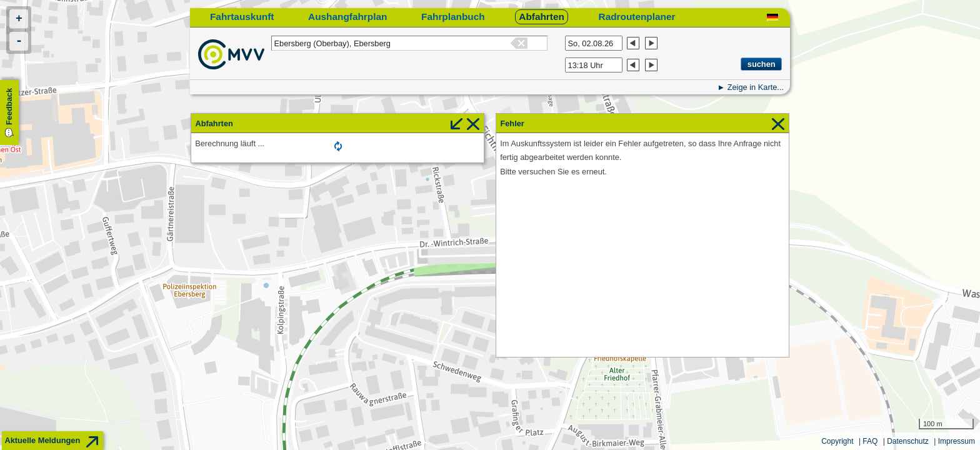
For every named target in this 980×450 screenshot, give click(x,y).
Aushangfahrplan (347, 17)
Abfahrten (542, 17)
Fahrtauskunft (242, 17)
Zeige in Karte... (756, 87)
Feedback (9, 107)
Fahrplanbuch (453, 17)
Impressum (957, 441)
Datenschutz (908, 441)
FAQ (870, 441)
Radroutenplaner (637, 17)
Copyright (837, 441)
